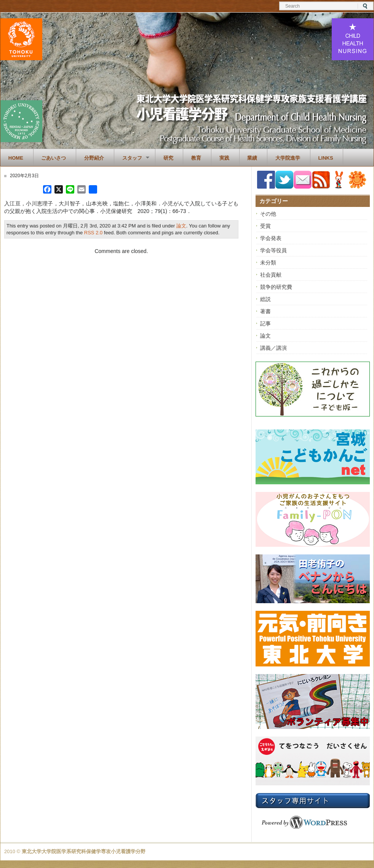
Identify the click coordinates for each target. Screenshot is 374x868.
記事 (265, 323)
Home (16, 158)
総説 (265, 299)
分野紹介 (94, 158)
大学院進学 (288, 158)
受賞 (265, 226)
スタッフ (132, 158)
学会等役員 (273, 250)
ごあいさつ (54, 158)
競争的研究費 (276, 287)
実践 (224, 158)
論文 (181, 226)
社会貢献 (271, 275)
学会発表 (271, 238)
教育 (196, 158)
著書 (265, 311)
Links (326, 158)
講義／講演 (273, 348)
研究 (168, 158)
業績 (252, 158)
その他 (268, 214)
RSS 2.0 (93, 233)
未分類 (268, 263)
